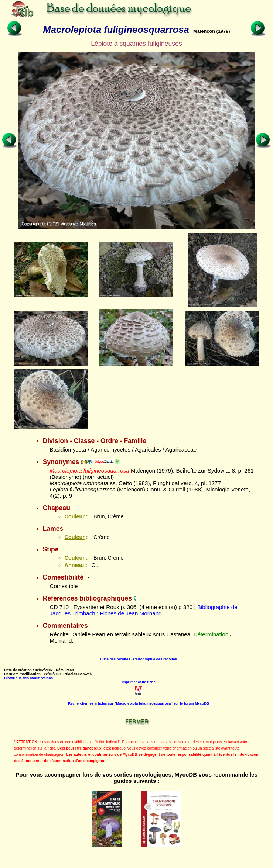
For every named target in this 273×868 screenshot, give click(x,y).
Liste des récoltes (115, 659)
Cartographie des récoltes (155, 659)
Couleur (74, 516)
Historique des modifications (28, 678)
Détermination (211, 634)
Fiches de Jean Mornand (131, 613)
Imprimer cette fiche (139, 682)
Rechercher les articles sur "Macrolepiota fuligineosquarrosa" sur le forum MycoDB (139, 703)
